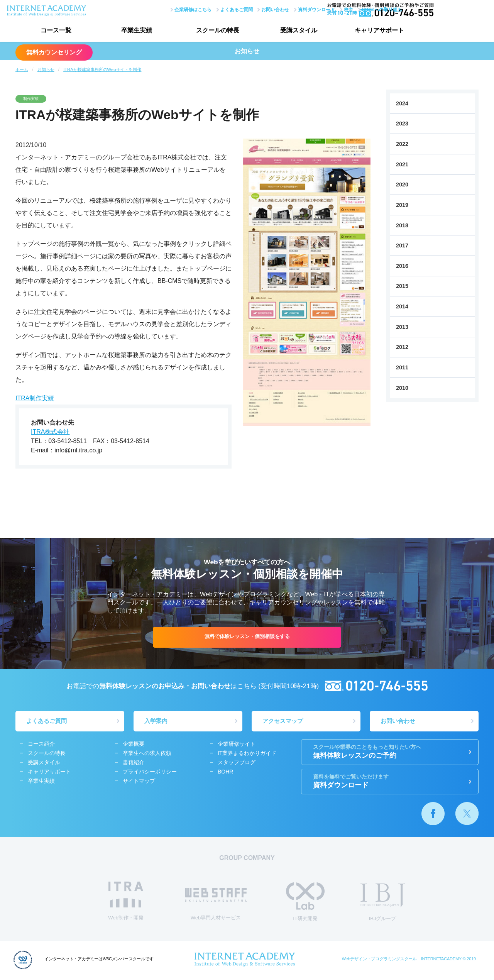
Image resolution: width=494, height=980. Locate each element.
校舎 (321, 9)
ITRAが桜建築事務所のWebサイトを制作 (102, 69)
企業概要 (134, 745)
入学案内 (157, 722)
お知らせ (46, 69)
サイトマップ (139, 782)
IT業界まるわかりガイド (247, 754)
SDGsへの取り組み (354, 9)
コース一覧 (54, 31)
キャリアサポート (363, 31)
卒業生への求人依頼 (147, 754)
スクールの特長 (208, 31)
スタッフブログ (237, 763)
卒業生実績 (131, 31)
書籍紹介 (134, 763)
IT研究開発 (305, 903)
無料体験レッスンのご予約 (390, 752)
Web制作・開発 (126, 902)
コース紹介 (41, 745)
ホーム (22, 69)
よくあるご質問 (208, 9)
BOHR (225, 772)
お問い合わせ (247, 9)
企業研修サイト (237, 745)
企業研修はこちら (165, 9)
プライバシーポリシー (150, 772)
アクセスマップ (283, 722)
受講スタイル (286, 31)
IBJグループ (382, 904)
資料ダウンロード (289, 9)
